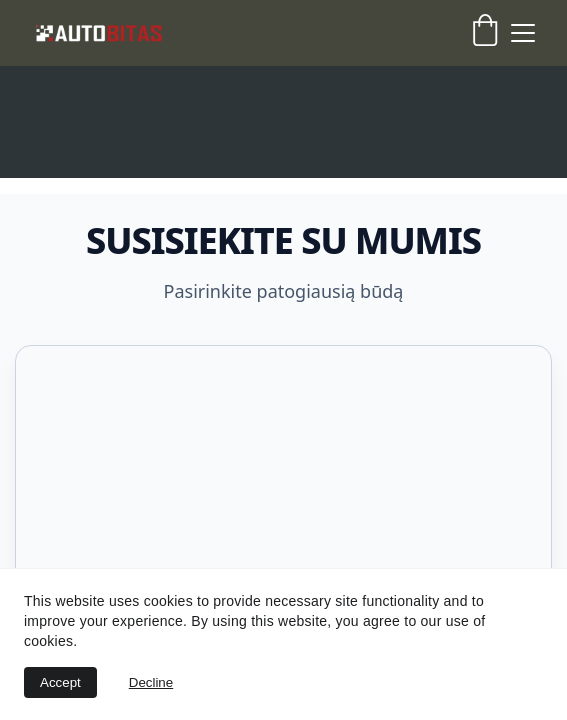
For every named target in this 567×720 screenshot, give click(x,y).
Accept (60, 682)
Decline (151, 682)
